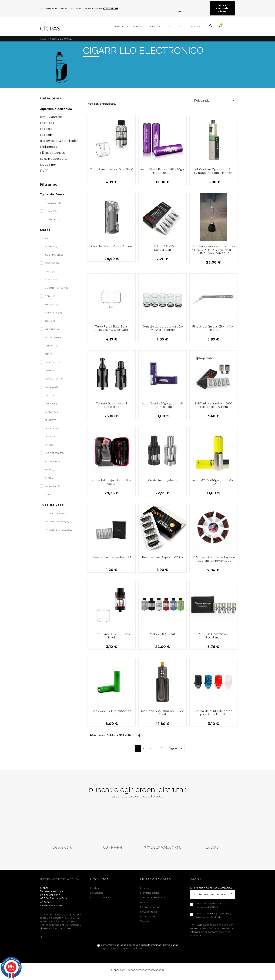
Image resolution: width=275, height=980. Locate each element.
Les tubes (47, 123)
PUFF (44, 171)
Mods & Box (48, 165)
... (156, 748)
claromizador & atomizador (59, 141)
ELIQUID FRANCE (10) (56, 288)
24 (163, 748)
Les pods (46, 135)
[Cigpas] (50, 26)
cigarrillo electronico (56, 109)
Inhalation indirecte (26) (57, 522)
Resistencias (48, 147)
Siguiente (176, 748)
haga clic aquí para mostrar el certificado (122, 948)
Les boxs (46, 129)
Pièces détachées (52, 153)
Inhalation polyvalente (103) (59, 530)
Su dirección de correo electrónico (211, 888)
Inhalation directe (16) (56, 513)
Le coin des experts (54, 159)
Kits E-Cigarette (51, 117)
